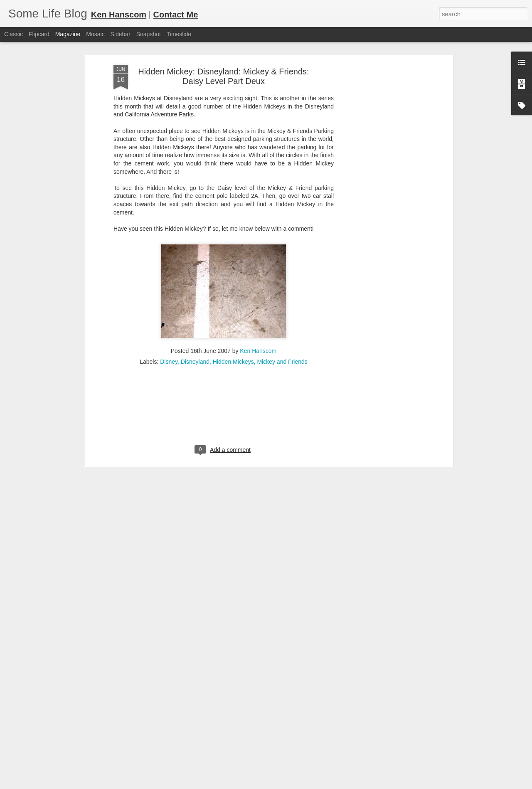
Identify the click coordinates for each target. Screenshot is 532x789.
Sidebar (121, 34)
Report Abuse (316, 784)
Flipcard (39, 34)
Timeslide (179, 34)
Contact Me (175, 15)
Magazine (68, 34)
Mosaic (95, 34)
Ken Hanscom (258, 314)
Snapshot (149, 34)
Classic (14, 34)
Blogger (292, 784)
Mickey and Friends (282, 325)
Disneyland (195, 325)
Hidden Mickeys (233, 325)
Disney (169, 325)
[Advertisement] (379, 159)
